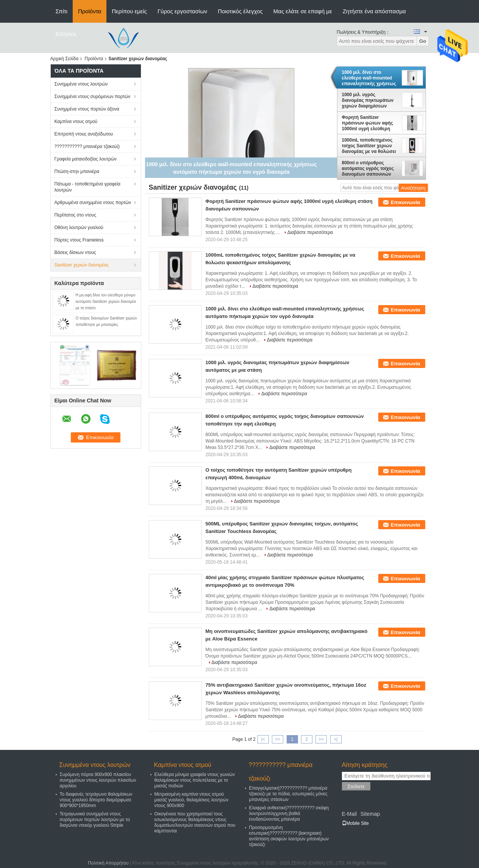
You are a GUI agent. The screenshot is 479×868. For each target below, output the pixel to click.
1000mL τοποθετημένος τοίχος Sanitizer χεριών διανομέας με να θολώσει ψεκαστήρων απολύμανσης (369, 146)
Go (423, 41)
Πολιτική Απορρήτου (108, 863)
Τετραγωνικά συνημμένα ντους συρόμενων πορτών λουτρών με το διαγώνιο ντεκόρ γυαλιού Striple (95, 820)
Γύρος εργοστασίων (182, 11)
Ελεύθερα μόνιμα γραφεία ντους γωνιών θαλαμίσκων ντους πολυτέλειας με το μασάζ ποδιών (195, 780)
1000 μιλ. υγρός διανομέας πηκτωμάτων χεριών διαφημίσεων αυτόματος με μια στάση (368, 100)
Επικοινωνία (406, 202)
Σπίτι (62, 11)
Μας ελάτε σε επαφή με (303, 11)
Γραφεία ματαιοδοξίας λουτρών (86, 159)
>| (335, 739)
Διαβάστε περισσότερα (310, 232)
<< (278, 739)
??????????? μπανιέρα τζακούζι (87, 146)
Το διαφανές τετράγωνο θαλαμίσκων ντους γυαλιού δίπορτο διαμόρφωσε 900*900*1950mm (96, 800)
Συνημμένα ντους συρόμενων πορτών (93, 97)
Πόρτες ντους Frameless (79, 240)
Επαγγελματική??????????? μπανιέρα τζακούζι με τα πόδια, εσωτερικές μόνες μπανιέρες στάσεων (288, 794)
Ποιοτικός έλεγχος (240, 11)
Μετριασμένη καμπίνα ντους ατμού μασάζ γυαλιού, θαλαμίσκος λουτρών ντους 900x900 (192, 800)
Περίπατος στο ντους (76, 215)
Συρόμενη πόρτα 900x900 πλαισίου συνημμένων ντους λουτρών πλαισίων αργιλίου (98, 780)
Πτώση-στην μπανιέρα (77, 171)
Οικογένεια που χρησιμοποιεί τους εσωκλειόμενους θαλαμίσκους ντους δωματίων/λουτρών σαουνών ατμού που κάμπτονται (195, 822)
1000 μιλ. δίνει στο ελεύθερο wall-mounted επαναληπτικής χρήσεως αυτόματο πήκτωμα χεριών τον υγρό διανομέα (370, 78)
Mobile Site (355, 823)
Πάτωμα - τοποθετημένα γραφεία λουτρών (87, 187)
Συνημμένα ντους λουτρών (81, 84)
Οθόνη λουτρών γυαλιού (79, 228)
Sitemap (370, 814)
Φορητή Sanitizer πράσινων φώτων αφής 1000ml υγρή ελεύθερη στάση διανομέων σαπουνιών (367, 123)
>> (321, 739)
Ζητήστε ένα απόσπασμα (374, 11)
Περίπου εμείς (129, 11)
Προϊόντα (90, 11)
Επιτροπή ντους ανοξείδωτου (84, 134)
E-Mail (349, 814)
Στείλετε (356, 786)
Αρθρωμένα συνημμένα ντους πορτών (93, 203)
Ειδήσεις (66, 34)
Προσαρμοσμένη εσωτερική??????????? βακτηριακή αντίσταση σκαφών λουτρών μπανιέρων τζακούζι (289, 836)
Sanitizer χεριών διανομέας (82, 265)
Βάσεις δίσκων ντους (75, 252)
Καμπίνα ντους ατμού (76, 122)
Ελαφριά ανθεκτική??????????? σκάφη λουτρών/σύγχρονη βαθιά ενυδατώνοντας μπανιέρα (289, 813)
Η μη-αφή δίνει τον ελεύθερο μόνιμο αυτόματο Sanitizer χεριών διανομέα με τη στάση (106, 302)
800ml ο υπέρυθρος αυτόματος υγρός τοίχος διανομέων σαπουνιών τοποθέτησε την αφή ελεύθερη (368, 168)
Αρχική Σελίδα (65, 59)
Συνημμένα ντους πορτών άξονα (87, 109)
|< (263, 739)
